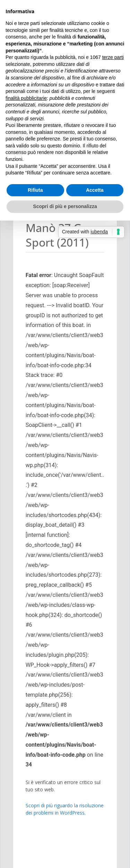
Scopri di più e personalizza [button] (65, 206)
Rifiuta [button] (35, 190)
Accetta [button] (95, 190)
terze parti (113, 57)
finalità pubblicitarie (26, 98)
